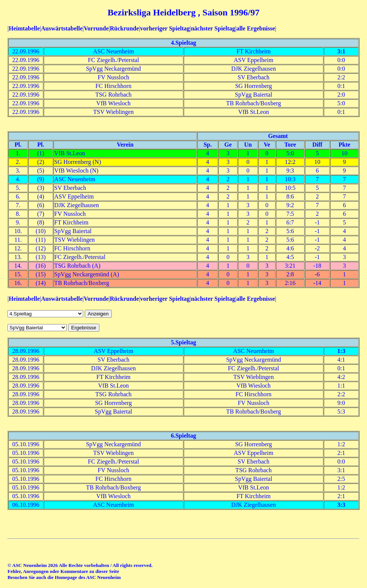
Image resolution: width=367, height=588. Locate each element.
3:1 (341, 51)
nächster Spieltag (213, 28)
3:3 (341, 505)
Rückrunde (124, 28)
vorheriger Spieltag (165, 28)
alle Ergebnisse (256, 28)
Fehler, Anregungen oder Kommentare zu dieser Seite (63, 571)
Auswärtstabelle (62, 28)
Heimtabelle (24, 28)
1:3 (341, 351)
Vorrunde (96, 28)
